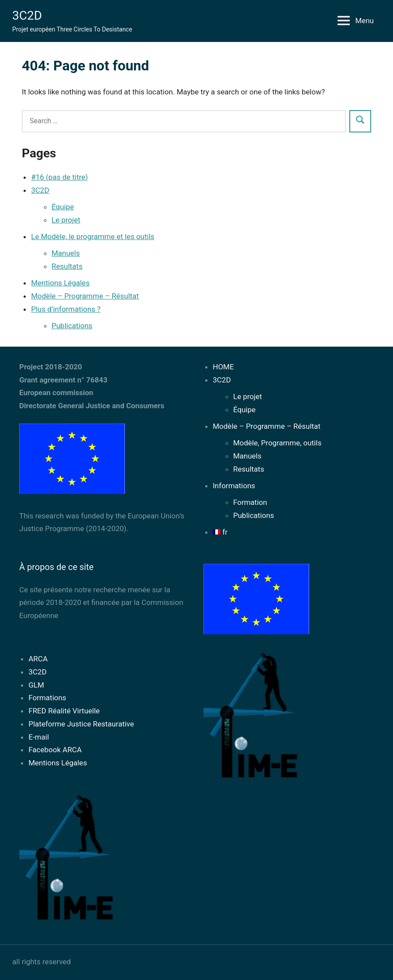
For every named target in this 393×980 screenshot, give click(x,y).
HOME (223, 367)
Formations (47, 698)
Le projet (66, 220)
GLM (36, 685)
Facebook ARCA (55, 750)
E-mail (39, 737)
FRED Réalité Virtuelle (64, 711)
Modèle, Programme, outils (277, 443)
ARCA (38, 659)
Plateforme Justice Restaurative (81, 724)
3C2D (27, 16)
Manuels (66, 253)
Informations (234, 486)
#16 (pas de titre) (59, 177)
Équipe (63, 207)
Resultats (67, 266)
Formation (250, 502)
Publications (72, 326)
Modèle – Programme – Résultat (85, 296)
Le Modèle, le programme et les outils (93, 236)
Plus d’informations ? (66, 309)
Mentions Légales (60, 283)
